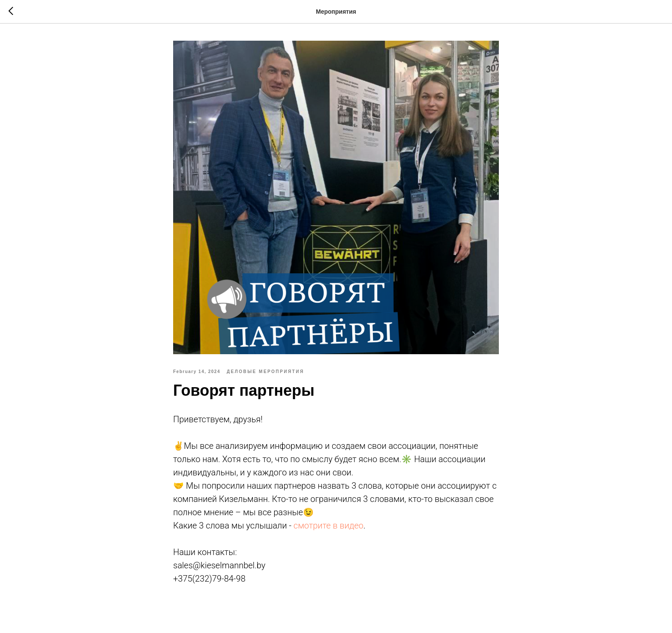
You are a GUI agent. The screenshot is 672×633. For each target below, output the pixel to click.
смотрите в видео (328, 526)
